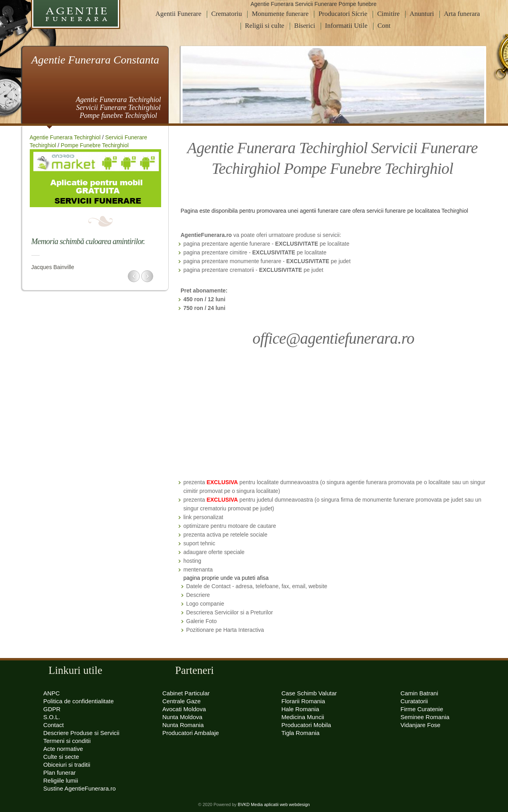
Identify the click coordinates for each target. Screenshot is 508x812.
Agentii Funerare (179, 14)
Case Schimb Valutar (309, 693)
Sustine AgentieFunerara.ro (80, 788)
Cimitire (388, 14)
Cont (384, 26)
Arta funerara (462, 14)
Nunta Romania (183, 725)
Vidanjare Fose (420, 725)
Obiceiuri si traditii (67, 765)
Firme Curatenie (422, 709)
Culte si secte (61, 757)
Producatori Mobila (306, 725)
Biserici (305, 26)
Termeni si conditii (67, 741)
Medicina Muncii (303, 717)
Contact (54, 725)
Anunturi (422, 14)
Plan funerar (60, 773)
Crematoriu (226, 14)
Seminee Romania (425, 717)
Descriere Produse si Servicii (81, 733)
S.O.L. (52, 717)
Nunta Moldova (182, 717)
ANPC (52, 693)
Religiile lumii (61, 780)
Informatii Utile (346, 26)
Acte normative (63, 749)
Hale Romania (300, 709)
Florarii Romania (303, 701)
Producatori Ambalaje (191, 733)
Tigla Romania (300, 733)
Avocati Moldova (184, 709)
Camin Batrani (419, 693)
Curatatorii (414, 701)
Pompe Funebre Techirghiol (95, 145)
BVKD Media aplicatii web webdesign (274, 804)
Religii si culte (265, 26)
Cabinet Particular (186, 693)
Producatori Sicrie (343, 14)
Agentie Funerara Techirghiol (65, 137)
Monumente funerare (280, 14)
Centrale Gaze (182, 701)
